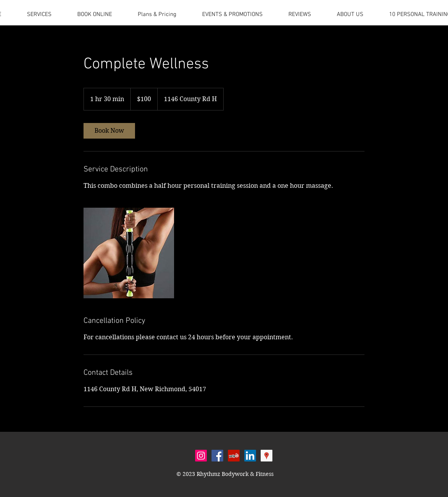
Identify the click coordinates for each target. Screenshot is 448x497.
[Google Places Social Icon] (267, 456)
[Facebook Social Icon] (217, 456)
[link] (109, 131)
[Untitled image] (129, 253)
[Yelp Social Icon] (234, 456)
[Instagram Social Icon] (201, 456)
